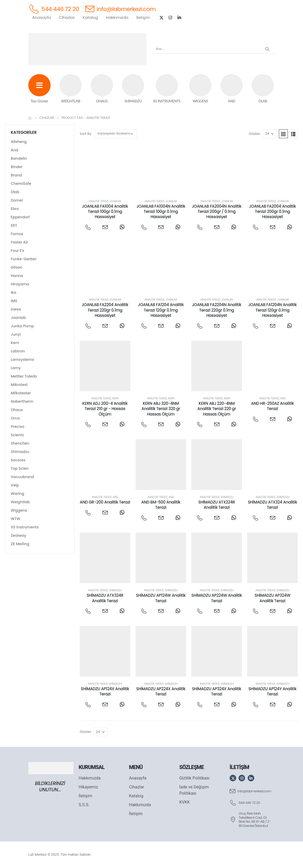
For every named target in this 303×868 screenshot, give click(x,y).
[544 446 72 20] (54, 9)
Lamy (16, 368)
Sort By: (86, 134)
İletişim (143, 17)
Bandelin (19, 158)
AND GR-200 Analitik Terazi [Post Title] (105, 502)
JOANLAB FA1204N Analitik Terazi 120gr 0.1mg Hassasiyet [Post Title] (272, 310)
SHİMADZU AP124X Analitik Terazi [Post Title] (105, 691)
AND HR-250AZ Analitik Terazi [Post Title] (272, 406)
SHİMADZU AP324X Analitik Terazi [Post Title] (217, 691)
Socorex (18, 460)
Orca (15, 418)
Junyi (16, 334)
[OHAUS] (102, 89)
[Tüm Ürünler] (39, 89)
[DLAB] (263, 89)
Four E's (17, 251)
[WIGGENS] (200, 89)
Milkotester (21, 393)
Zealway (18, 535)
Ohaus (17, 410)
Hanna (17, 276)
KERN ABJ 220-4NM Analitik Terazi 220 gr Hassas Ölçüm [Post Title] (217, 409)
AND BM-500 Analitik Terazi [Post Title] (161, 505)
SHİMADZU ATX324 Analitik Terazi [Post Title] (273, 505)
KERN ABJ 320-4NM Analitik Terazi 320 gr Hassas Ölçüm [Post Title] (161, 409)
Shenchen (20, 443)
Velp (15, 485)
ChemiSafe (21, 184)
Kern (115, 398)
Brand (16, 175)
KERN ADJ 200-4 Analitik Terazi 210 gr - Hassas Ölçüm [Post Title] (105, 409)
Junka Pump (22, 326)
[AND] (232, 89)
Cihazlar (67, 17)
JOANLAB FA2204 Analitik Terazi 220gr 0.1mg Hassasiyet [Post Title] (105, 310)
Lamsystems (22, 360)
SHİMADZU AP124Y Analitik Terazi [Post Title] (273, 691)
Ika (13, 292)
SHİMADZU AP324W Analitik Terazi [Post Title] (272, 598)
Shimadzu (227, 497)
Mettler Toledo (24, 376)
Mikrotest (19, 385)
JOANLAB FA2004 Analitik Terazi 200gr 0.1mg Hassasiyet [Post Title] (272, 212)
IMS (14, 301)
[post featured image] (105, 169)
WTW (15, 519)
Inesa (16, 309)
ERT (14, 225)
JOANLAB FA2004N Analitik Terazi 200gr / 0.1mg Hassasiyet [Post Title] (217, 212)
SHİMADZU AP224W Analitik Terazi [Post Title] (217, 598)
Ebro (15, 209)
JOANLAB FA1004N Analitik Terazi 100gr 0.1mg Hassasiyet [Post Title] (161, 212)
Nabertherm (22, 401)
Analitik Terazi (99, 201)
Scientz (17, 435)
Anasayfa (42, 17)
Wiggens (19, 510)
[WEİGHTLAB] (71, 89)
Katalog (90, 17)
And (283, 398)
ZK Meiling (20, 544)
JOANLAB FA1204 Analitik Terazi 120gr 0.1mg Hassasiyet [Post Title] (161, 310)
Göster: (255, 134)
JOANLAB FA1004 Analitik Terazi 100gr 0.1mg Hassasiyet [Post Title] (105, 212)
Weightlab (20, 502)
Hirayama (20, 284)
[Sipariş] (116, 134)
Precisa (17, 427)
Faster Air (19, 242)
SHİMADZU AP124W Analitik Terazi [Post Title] (161, 598)
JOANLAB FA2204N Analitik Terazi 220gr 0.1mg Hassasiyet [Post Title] (217, 310)
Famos (17, 234)
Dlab (15, 192)
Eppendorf (20, 217)
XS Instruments (25, 527)
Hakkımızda (117, 17)
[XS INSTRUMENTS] (167, 89)
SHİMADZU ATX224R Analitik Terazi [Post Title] (217, 505)
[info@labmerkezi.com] (120, 9)
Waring (17, 494)
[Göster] (269, 134)
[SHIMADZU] (133, 89)
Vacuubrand (22, 477)
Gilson (17, 267)
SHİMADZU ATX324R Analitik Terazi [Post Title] (105, 598)
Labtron (18, 351)
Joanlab (115, 201)
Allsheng (19, 142)
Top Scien (20, 468)
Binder (17, 167)
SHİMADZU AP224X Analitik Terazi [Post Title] (161, 691)
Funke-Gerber (24, 259)
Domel (17, 200)
